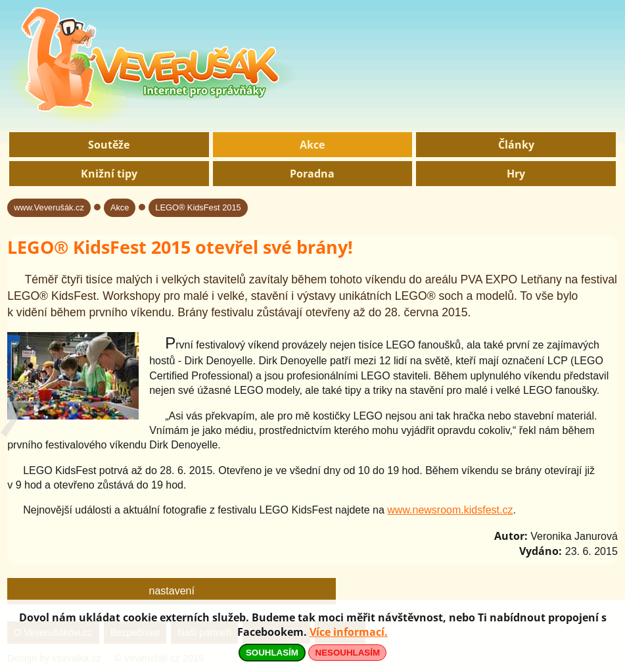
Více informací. (349, 632)
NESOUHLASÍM (348, 653)
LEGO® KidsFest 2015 (198, 207)
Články (516, 145)
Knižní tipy (109, 174)
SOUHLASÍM (272, 653)
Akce (312, 145)
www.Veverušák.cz (49, 207)
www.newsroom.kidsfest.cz (450, 510)
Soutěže (109, 145)
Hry (516, 174)
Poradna (312, 174)
